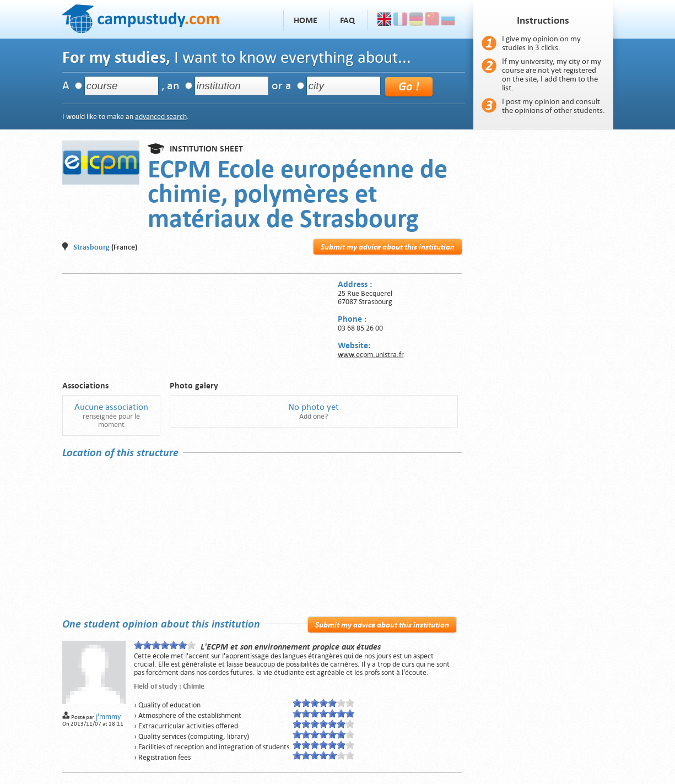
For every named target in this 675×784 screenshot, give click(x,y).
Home (306, 20)
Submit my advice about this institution (388, 247)
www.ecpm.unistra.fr (371, 355)
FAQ (347, 20)
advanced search (161, 117)
